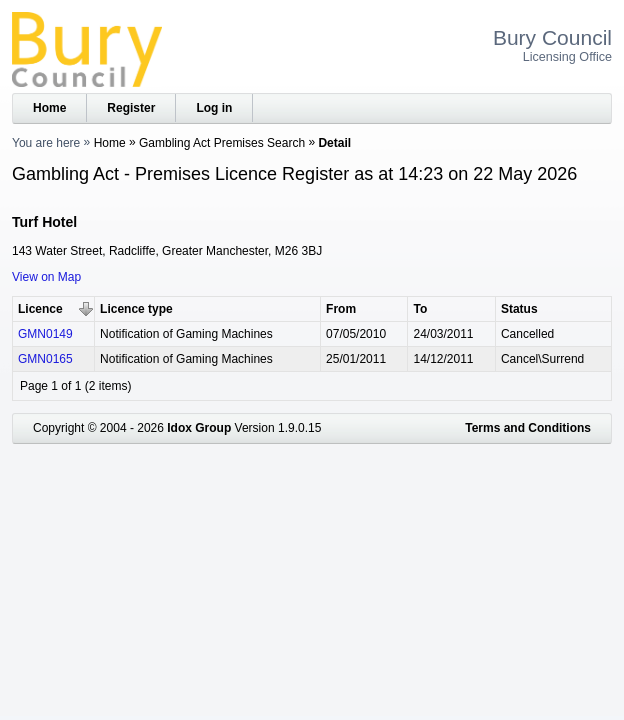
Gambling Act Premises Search (222, 143)
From (341, 309)
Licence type (136, 309)
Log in (214, 108)
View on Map (46, 277)
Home (49, 108)
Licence (40, 309)
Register (131, 108)
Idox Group (199, 428)
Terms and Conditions (528, 428)
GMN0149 (45, 334)
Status (519, 309)
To (420, 309)
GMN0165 (45, 359)
